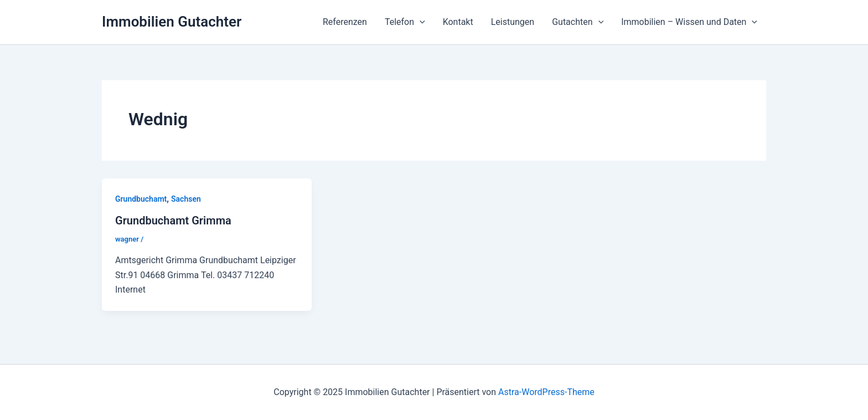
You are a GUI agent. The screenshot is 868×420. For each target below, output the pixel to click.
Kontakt (458, 22)
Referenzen (345, 22)
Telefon (405, 22)
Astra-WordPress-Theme (546, 392)
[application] (420, 22)
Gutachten (578, 22)
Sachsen (186, 199)
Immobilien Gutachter (172, 22)
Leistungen (513, 22)
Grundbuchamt (141, 199)
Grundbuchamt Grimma (173, 221)
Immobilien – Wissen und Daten (689, 22)
